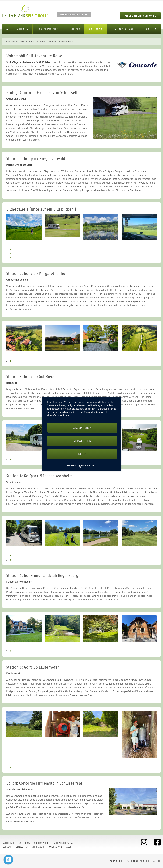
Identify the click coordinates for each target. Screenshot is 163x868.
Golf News (151, 29)
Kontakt (7, 847)
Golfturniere (42, 843)
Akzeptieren (82, 428)
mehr (82, 454)
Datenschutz (55, 847)
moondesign (116, 861)
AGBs (69, 847)
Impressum (38, 847)
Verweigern (82, 441)
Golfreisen (8, 843)
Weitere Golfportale (72, 15)
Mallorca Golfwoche (124, 29)
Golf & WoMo (95, 29)
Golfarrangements (49, 29)
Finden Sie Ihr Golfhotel (140, 16)
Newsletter (22, 847)
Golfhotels (22, 29)
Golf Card (75, 29)
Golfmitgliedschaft (64, 843)
